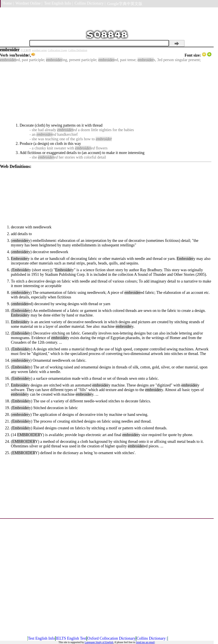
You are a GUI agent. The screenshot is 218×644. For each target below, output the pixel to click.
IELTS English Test (71, 638)
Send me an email (145, 642)
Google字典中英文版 (125, 4)
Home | (8, 3)
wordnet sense (39, 50)
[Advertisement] (106, 93)
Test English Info (41, 638)
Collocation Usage (57, 50)
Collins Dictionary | (90, 3)
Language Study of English (99, 642)
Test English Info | (58, 3)
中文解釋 (26, 50)
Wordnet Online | (29, 3)
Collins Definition (78, 50)
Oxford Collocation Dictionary (111, 638)
